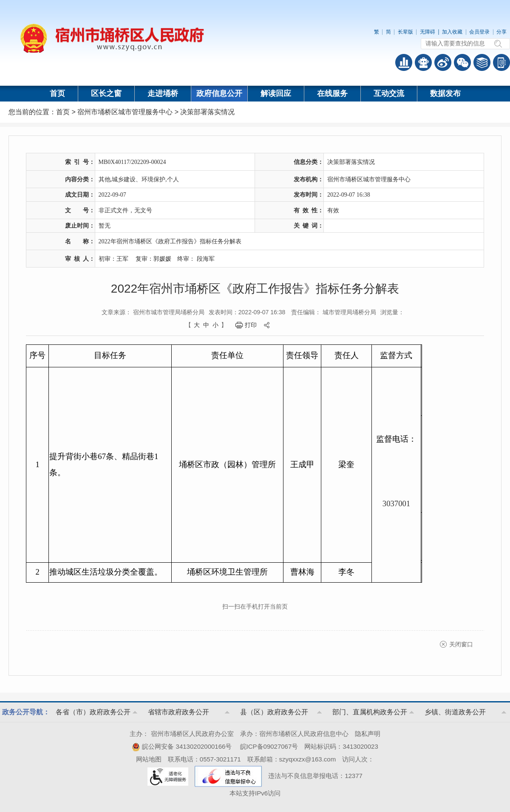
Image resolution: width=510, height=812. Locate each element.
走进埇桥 (163, 93)
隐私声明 (368, 734)
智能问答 (423, 62)
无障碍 (428, 32)
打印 (251, 325)
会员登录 (479, 32)
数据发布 (445, 93)
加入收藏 (452, 32)
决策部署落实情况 (207, 112)
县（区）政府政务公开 (274, 712)
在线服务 (332, 93)
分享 (501, 32)
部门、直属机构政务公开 (370, 712)
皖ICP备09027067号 (269, 746)
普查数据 (404, 62)
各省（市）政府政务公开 (93, 712)
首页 (57, 93)
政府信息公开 (219, 93)
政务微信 (462, 62)
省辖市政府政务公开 (178, 712)
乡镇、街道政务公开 (455, 712)
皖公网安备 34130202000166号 (182, 746)
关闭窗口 (461, 644)
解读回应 (276, 93)
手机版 (501, 62)
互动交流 (389, 93)
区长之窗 (106, 93)
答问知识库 (482, 62)
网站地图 (149, 759)
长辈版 (405, 32)
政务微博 (443, 62)
